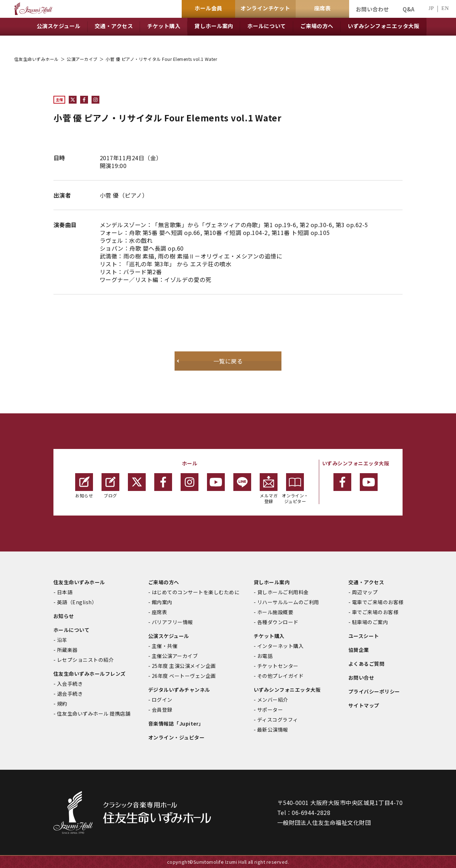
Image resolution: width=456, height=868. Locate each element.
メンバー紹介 (273, 700)
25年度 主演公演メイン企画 (184, 666)
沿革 (62, 640)
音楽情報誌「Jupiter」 (176, 723)
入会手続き (70, 684)
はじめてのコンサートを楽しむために (196, 592)
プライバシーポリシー (374, 691)
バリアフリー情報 (172, 622)
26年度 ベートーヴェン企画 (184, 676)
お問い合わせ (372, 9)
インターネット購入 (280, 646)
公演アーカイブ (82, 59)
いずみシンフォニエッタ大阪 (287, 690)
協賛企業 (359, 650)
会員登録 (162, 710)
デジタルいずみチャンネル (179, 690)
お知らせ (84, 486)
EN (445, 8)
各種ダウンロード (278, 622)
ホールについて (71, 630)
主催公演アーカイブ (175, 656)
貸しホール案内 (272, 582)
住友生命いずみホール (37, 59)
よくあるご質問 (366, 664)
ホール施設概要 (275, 612)
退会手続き (70, 694)
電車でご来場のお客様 (378, 602)
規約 (62, 704)
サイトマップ (364, 705)
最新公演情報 (273, 730)
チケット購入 (269, 636)
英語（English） (77, 602)
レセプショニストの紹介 (85, 660)
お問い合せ (361, 678)
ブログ (110, 486)
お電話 (265, 656)
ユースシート (364, 636)
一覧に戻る (228, 361)
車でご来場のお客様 (375, 612)
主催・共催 (165, 646)
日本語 (65, 592)
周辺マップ (365, 592)
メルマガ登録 (269, 489)
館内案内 (162, 602)
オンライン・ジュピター (295, 489)
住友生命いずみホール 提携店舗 (94, 713)
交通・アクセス (366, 582)
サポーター (270, 710)
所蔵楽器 (67, 650)
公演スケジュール (169, 636)
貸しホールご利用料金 (283, 592)
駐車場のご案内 (370, 622)
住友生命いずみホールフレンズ (90, 674)
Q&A (409, 9)
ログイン (162, 700)
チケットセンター (278, 666)
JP (431, 8)
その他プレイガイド (280, 676)
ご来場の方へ (164, 582)
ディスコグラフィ (278, 720)
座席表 (159, 612)
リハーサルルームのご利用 (288, 602)
